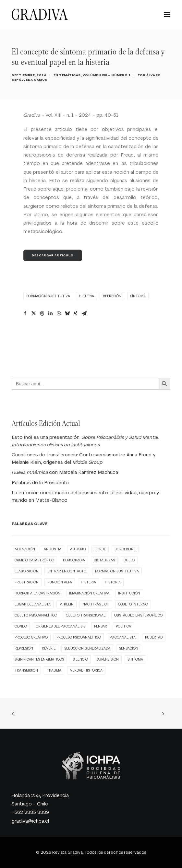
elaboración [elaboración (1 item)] (27, 571)
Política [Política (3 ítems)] (123, 626)
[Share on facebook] (25, 313)
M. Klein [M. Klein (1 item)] (67, 604)
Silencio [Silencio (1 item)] (80, 659)
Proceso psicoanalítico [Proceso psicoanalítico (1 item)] (79, 637)
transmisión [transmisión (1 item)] (26, 670)
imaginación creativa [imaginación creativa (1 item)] (89, 593)
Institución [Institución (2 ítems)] (129, 593)
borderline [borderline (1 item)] (125, 549)
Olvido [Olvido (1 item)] (21, 626)
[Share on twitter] (33, 313)
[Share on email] (84, 313)
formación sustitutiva (48, 296)
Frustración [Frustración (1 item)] (27, 582)
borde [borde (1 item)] (100, 549)
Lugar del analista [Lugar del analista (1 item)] (33, 604)
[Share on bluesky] (67, 313)
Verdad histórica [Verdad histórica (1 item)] (86, 670)
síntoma (138, 296)
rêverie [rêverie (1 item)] (49, 648)
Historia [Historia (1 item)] (113, 582)
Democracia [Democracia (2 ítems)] (74, 560)
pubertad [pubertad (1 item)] (154, 637)
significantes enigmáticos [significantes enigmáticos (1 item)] (39, 659)
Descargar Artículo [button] (53, 255)
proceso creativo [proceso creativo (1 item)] (31, 637)
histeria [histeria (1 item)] (88, 582)
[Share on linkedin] (50, 313)
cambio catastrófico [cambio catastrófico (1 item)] (34, 560)
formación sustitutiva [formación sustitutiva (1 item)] (117, 571)
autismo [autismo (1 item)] (78, 549)
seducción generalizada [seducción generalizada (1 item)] (87, 648)
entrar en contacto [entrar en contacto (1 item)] (67, 571)
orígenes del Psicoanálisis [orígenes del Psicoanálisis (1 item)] (61, 626)
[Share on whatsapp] (59, 313)
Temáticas (70, 75)
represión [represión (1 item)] (24, 648)
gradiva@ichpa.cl (30, 821)
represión (112, 296)
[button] (167, 14)
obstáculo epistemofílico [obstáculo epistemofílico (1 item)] (138, 615)
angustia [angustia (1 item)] (53, 549)
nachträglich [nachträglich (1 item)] (96, 604)
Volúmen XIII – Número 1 (107, 75)
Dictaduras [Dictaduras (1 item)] (104, 560)
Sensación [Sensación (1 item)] (129, 648)
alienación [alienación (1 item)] (25, 549)
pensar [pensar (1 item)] (101, 626)
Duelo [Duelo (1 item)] (129, 560)
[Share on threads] (42, 313)
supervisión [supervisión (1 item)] (108, 659)
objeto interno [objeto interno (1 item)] (133, 604)
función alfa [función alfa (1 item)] (60, 582)
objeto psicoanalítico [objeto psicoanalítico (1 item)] (36, 615)
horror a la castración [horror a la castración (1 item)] (37, 593)
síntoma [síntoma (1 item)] (135, 659)
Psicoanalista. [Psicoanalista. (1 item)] (123, 637)
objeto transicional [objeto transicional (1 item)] (86, 615)
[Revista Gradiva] (40, 14)
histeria (86, 296)
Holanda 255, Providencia (40, 796)
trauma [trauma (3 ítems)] (54, 670)
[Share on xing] (76, 313)
